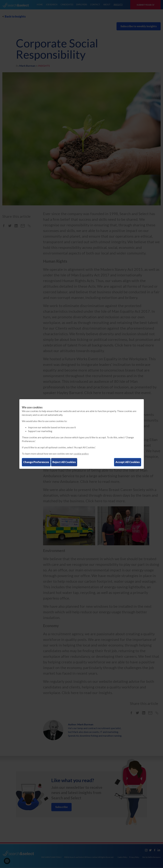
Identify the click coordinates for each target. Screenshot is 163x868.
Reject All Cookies (66, 462)
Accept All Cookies (127, 462)
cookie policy (81, 454)
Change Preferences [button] (37, 462)
